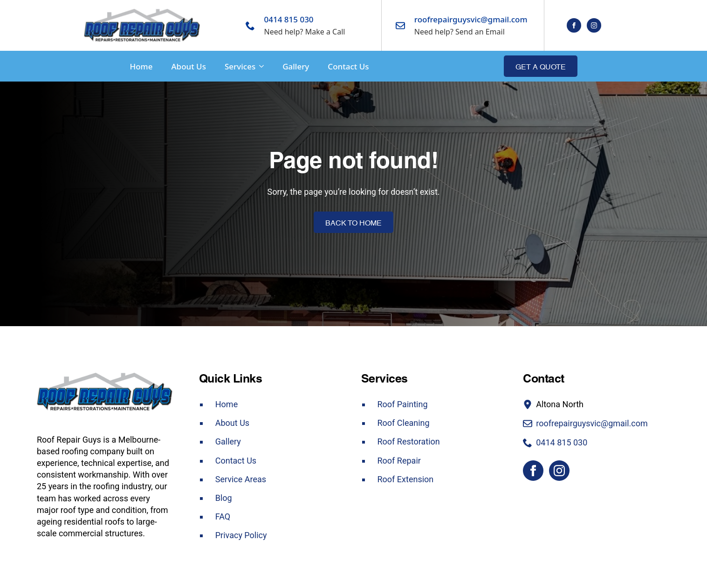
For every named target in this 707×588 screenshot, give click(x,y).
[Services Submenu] (260, 66)
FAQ (223, 516)
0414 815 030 (289, 19)
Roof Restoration (409, 441)
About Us (188, 66)
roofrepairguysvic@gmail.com (471, 19)
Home (141, 66)
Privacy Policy (241, 535)
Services (240, 66)
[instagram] (594, 25)
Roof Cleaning (404, 423)
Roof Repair (399, 461)
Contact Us (348, 66)
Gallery (296, 66)
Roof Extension (406, 479)
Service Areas (241, 479)
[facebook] (574, 25)
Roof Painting (403, 404)
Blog (224, 498)
